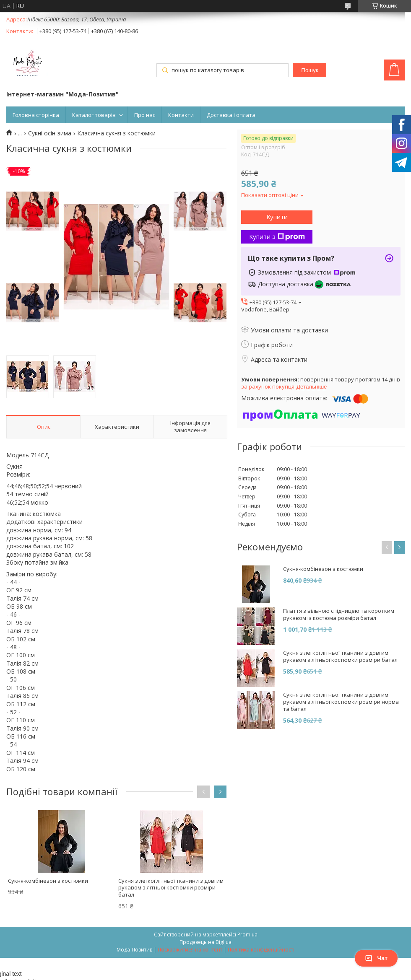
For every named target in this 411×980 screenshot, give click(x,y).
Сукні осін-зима (50, 133)
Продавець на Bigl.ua (205, 942)
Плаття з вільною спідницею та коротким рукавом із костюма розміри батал (339, 614)
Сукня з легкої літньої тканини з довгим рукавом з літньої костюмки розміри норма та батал (341, 702)
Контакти (181, 115)
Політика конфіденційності (261, 950)
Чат (376, 958)
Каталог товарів (94, 115)
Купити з (277, 236)
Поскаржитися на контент (190, 950)
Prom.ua (247, 935)
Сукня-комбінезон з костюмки (48, 881)
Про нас (145, 115)
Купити (277, 217)
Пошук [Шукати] (310, 70)
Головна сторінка (36, 115)
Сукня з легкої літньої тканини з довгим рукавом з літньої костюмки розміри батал (171, 888)
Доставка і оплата (231, 115)
